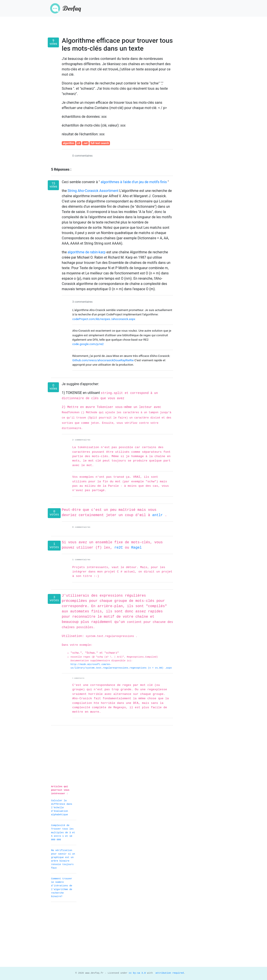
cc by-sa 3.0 (137, 973)
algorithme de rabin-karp (87, 252)
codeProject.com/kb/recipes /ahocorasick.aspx (104, 319)
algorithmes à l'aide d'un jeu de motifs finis (134, 182)
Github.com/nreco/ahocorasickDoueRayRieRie (103, 360)
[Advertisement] (133, 936)
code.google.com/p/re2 (88, 344)
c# (79, 143)
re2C (120, 548)
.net (85, 143)
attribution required (169, 973)
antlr (159, 515)
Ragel (136, 548)
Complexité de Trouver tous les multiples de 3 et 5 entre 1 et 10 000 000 (63, 832)
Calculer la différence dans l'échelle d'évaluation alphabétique (62, 808)
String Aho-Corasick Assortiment (94, 191)
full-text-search (100, 143)
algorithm (69, 143)
